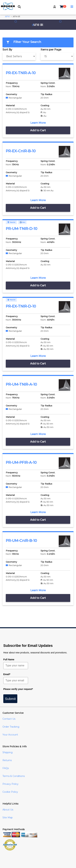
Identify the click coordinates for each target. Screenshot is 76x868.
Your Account (10, 735)
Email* (7, 674)
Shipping (8, 752)
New (22, 222)
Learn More (38, 123)
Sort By (7, 50)
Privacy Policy (10, 784)
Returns (7, 760)
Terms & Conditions (14, 776)
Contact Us (9, 719)
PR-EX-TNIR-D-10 (21, 306)
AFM (7, 17)
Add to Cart (38, 130)
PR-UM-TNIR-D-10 (22, 229)
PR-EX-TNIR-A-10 (21, 73)
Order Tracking (11, 727)
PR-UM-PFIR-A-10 (21, 463)
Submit (10, 699)
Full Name (9, 659)
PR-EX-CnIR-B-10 (21, 151)
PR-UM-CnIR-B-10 (21, 541)
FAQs (6, 768)
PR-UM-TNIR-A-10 (21, 384)
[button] (55, 7)
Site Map (8, 818)
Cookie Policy (10, 792)
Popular (11, 222)
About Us (8, 810)
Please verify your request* (18, 689)
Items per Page (51, 50)
